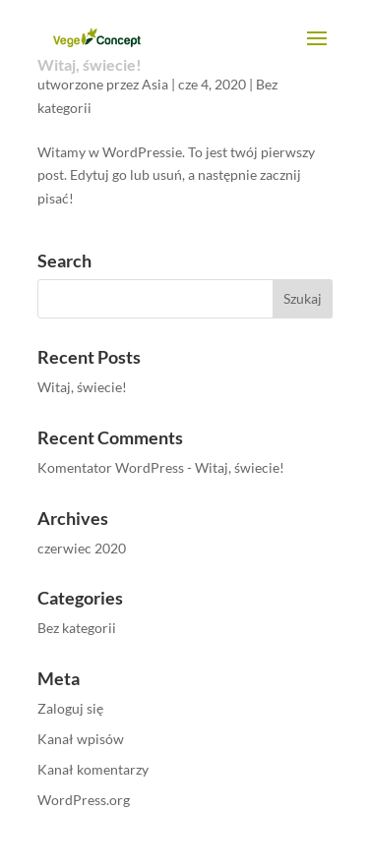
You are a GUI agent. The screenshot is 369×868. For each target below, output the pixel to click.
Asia (155, 84)
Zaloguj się (70, 708)
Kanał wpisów (81, 739)
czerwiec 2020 (82, 548)
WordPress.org (84, 800)
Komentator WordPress (111, 467)
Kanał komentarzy (93, 769)
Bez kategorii (77, 628)
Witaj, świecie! (82, 387)
